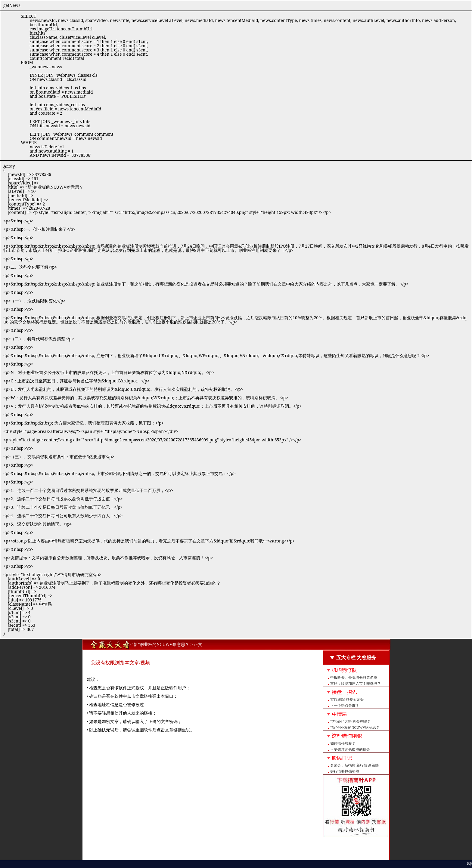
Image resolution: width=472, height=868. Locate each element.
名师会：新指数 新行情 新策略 (355, 765)
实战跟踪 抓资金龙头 (347, 700)
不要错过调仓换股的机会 (350, 749)
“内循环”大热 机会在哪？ (350, 721)
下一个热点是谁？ (345, 706)
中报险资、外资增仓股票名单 (354, 678)
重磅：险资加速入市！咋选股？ (356, 684)
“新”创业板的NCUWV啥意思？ (355, 727)
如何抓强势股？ (343, 743)
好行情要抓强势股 (345, 771)
